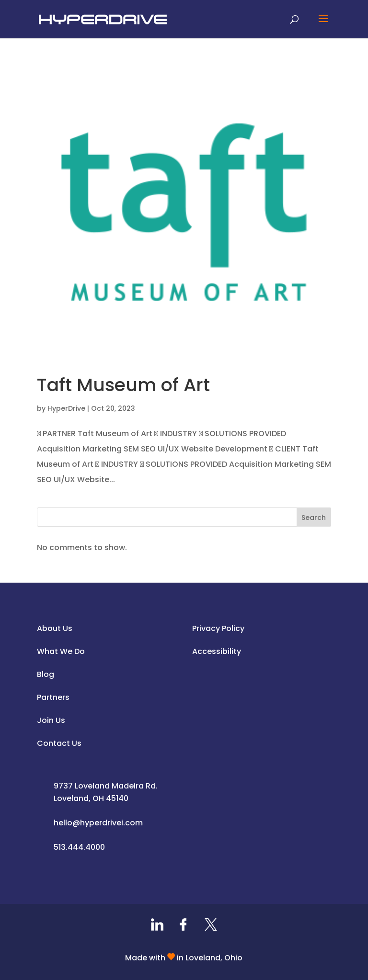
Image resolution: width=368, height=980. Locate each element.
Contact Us (59, 743)
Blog (46, 674)
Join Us (51, 720)
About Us (55, 628)
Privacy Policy (218, 628)
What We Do (61, 651)
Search (314, 518)
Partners (53, 697)
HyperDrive (66, 408)
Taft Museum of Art (123, 385)
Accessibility (217, 651)
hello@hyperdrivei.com (98, 823)
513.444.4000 (79, 847)
